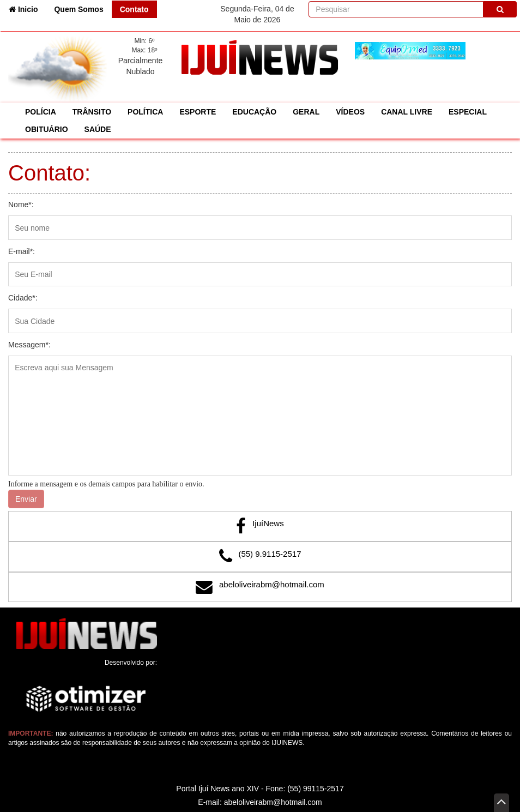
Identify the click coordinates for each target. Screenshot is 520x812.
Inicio (27, 8)
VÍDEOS (350, 112)
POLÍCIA (41, 112)
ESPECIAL (468, 112)
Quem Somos (78, 9)
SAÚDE (98, 129)
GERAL (306, 112)
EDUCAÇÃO (254, 112)
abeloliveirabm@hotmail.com (272, 584)
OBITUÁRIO (47, 129)
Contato (134, 9)
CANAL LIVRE (407, 112)
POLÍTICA (145, 112)
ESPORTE (198, 112)
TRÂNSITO (92, 112)
